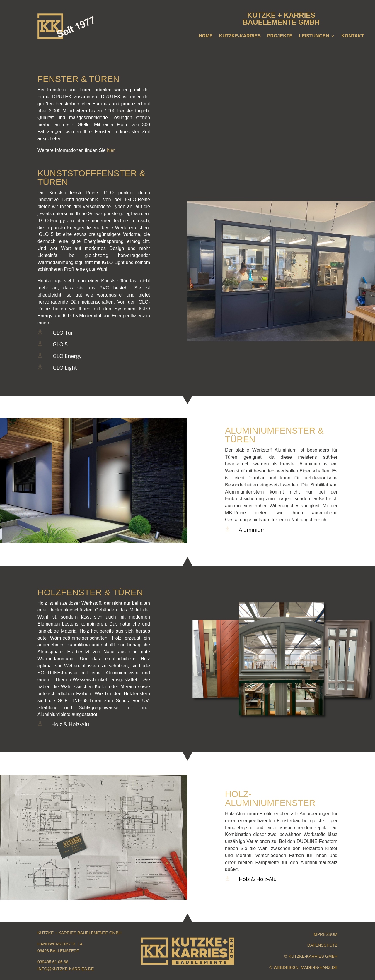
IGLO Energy (66, 356)
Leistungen (314, 36)
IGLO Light (64, 368)
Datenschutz (322, 945)
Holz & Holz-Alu (70, 724)
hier (111, 150)
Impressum (325, 934)
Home (206, 36)
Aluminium (252, 530)
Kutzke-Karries (240, 36)
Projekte (280, 36)
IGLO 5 (59, 344)
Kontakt (353, 36)
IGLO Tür (62, 333)
